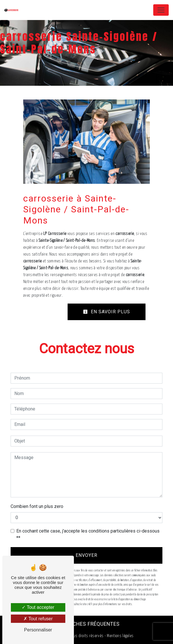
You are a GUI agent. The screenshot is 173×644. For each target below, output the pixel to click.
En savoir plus (107, 312)
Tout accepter (38, 607)
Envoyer (86, 555)
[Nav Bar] (161, 10)
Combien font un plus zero (37, 506)
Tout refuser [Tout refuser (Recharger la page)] (38, 619)
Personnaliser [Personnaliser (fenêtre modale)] (38, 630)
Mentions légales (120, 636)
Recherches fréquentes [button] (87, 624)
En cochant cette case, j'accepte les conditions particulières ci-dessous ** (88, 534)
